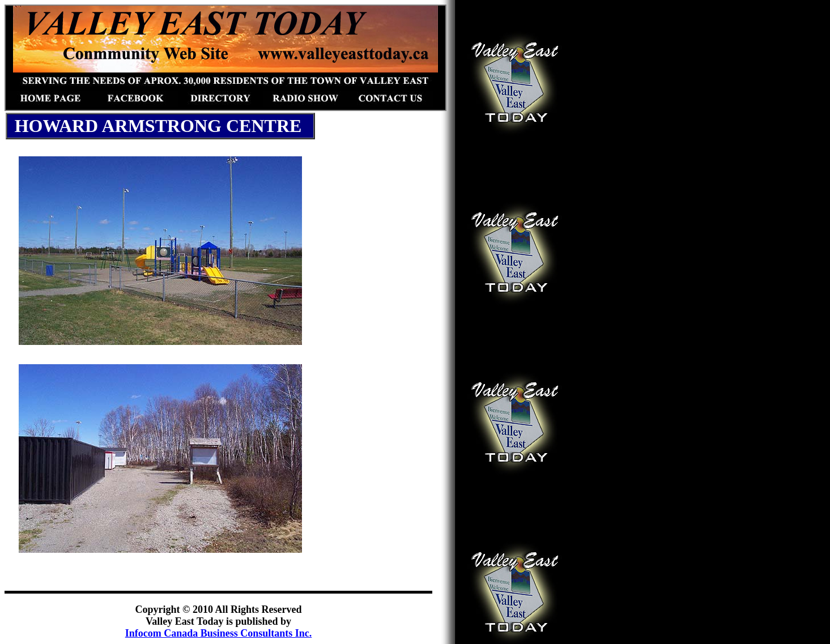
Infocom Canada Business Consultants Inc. (219, 633)
